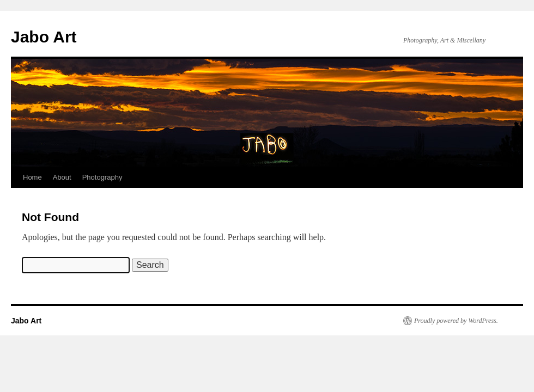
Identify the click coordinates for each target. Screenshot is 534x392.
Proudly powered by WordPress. (456, 321)
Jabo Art (44, 37)
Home (32, 177)
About (62, 177)
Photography (102, 177)
